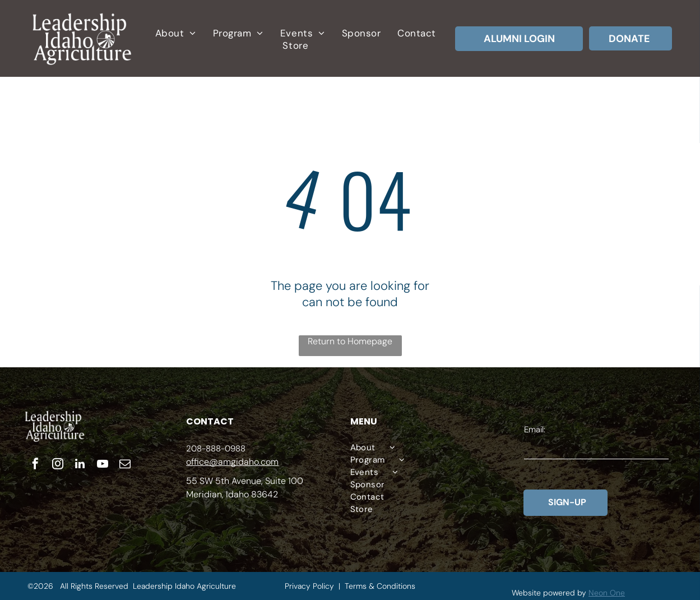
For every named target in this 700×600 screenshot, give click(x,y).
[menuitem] (176, 33)
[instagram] (58, 465)
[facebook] (35, 465)
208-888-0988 (216, 449)
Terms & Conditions (380, 586)
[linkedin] (80, 465)
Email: (535, 430)
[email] (125, 465)
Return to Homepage (350, 341)
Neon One (607, 593)
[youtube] (103, 465)
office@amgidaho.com (232, 462)
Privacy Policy (309, 586)
